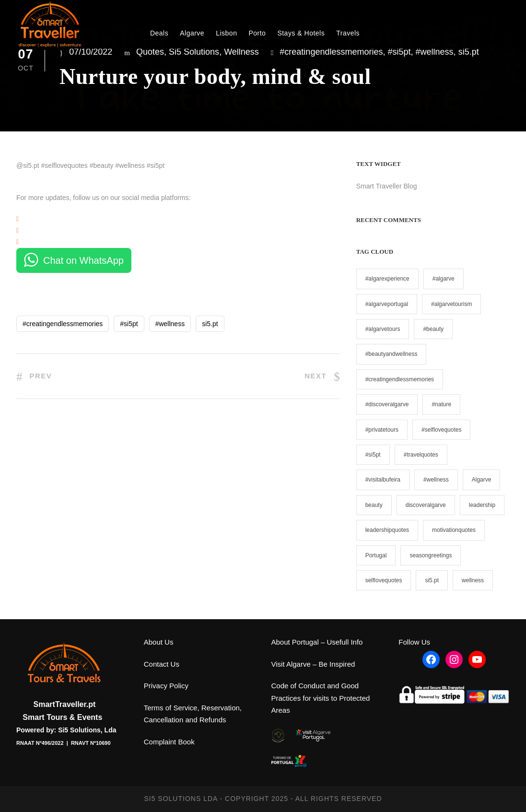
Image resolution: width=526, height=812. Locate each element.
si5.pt (469, 52)
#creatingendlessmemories (331, 52)
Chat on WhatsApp (83, 260)
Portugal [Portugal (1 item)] (376, 555)
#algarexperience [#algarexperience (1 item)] (387, 279)
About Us (159, 642)
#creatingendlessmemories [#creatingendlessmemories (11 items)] (400, 379)
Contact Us (162, 664)
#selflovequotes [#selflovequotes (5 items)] (441, 430)
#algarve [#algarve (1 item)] (444, 279)
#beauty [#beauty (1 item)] (433, 329)
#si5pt (399, 52)
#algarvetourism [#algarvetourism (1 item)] (451, 304)
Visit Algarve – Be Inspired (313, 664)
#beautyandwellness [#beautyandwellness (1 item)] (392, 354)
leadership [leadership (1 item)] (482, 505)
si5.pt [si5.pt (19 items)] (432, 580)
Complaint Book (169, 742)
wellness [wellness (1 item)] (473, 580)
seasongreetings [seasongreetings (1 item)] (431, 555)
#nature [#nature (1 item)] (441, 404)
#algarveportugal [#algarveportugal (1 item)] (387, 304)
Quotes (150, 52)
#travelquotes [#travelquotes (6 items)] (421, 455)
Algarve (192, 33)
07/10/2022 (91, 52)
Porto (257, 33)
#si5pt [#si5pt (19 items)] (373, 455)
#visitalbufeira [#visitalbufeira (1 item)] (383, 480)
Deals (159, 33)
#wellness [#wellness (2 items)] (436, 480)
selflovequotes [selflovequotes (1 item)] (384, 580)
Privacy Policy (166, 686)
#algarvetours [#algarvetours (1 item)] (383, 329)
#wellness (435, 52)
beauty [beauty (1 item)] (374, 505)
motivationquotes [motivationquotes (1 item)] (454, 530)
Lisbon (226, 33)
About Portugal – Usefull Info (317, 642)
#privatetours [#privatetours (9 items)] (382, 430)
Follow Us (414, 642)
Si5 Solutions (194, 52)
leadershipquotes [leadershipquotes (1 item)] (387, 530)
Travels (348, 33)
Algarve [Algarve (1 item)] (482, 480)
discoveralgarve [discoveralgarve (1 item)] (426, 505)
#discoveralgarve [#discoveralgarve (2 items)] (387, 404)
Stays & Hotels (301, 33)
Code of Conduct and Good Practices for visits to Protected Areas (321, 698)
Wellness (241, 52)
